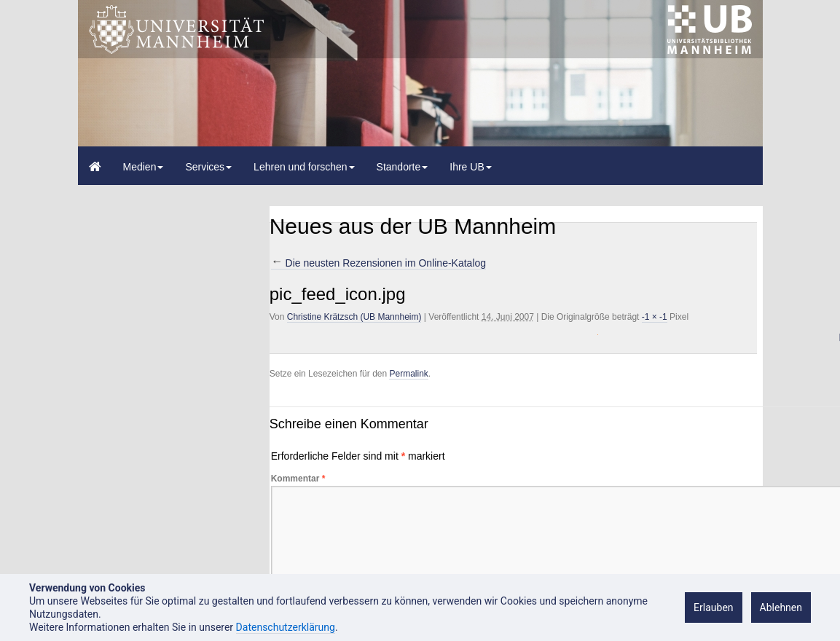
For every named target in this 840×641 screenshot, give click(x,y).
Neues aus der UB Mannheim (413, 226)
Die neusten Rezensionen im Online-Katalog (378, 263)
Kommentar (298, 479)
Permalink (408, 374)
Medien (144, 167)
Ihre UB (470, 167)
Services (208, 167)
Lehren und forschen (304, 167)
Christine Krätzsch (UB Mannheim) (354, 317)
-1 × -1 (655, 317)
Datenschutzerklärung (286, 627)
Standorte (403, 167)
